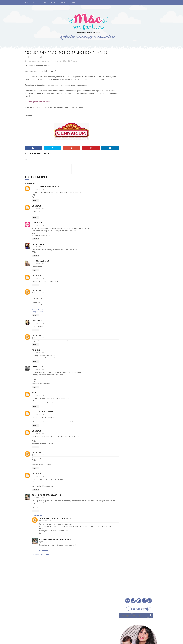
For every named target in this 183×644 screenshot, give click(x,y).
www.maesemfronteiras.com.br (55, 519)
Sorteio (146, 316)
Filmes (122, 303)
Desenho (123, 299)
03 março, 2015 (46, 521)
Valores (136, 321)
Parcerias (74, 61)
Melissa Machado (41, 261)
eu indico (123, 325)
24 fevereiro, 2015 (39, 189)
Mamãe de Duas (38, 310)
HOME (27, 2)
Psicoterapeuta (134, 316)
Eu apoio (133, 299)
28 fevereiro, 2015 (39, 476)
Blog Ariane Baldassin (43, 412)
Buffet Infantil (126, 290)
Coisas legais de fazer (129, 295)
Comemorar (145, 295)
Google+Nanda (38, 312)
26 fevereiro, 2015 (39, 455)
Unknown (37, 206)
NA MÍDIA (64, 2)
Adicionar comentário (40, 555)
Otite (136, 312)
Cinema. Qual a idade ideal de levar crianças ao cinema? (145, 155)
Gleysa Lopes (38, 367)
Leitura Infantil (126, 308)
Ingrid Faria (38, 244)
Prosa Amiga (38, 223)
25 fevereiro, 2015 (39, 323)
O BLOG (34, 2)
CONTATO (73, 2)
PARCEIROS (55, 2)
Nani (34, 393)
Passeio (122, 316)
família (133, 325)
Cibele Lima (37, 321)
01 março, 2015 (39, 498)
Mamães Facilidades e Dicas (45, 187)
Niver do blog (125, 312)
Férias (130, 303)
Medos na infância (143, 308)
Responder (36, 201)
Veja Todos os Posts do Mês (139, 275)
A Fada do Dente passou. (145, 163)
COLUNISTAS (44, 2)
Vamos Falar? (148, 321)
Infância (139, 303)
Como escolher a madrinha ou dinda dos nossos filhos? (146, 188)
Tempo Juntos (125, 321)
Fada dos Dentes (146, 299)
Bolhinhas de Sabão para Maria (48, 495)
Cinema (138, 290)
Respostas (38, 516)
